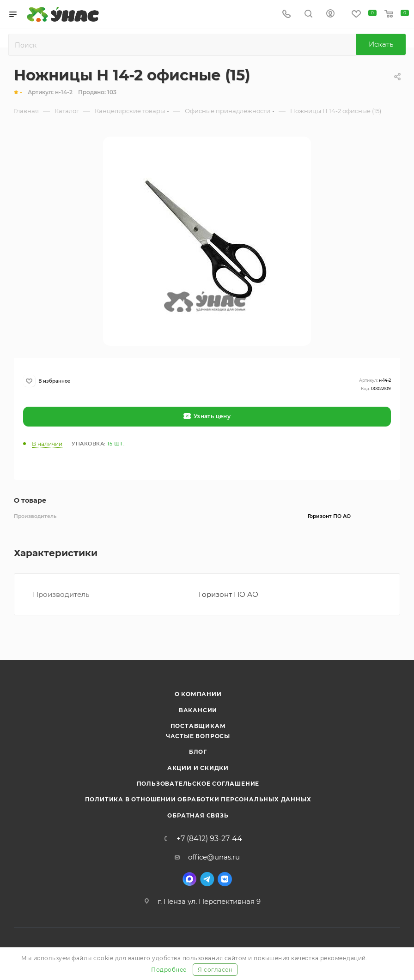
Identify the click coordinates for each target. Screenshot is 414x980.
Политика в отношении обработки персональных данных (198, 799)
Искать (381, 44)
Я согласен (215, 970)
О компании (198, 694)
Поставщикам (198, 726)
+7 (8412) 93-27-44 (209, 839)
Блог (198, 752)
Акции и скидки (198, 768)
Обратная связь (198, 815)
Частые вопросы (198, 736)
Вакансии (198, 710)
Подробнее (169, 970)
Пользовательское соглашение (198, 784)
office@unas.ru (214, 857)
